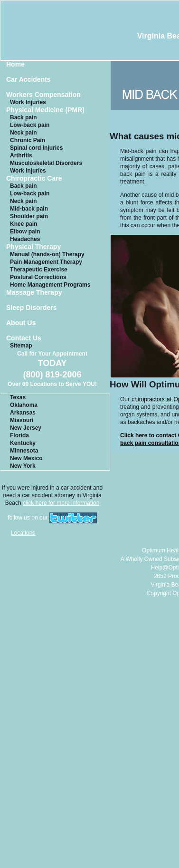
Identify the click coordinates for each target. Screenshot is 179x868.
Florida (19, 435)
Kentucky (23, 443)
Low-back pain (30, 125)
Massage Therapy (34, 293)
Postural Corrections (38, 277)
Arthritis (21, 155)
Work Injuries (28, 102)
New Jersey (26, 428)
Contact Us (24, 338)
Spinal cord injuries (36, 148)
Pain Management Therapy (46, 262)
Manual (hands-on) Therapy (47, 254)
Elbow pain (25, 231)
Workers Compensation (43, 95)
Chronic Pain (28, 140)
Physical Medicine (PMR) (45, 110)
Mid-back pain (29, 209)
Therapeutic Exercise (39, 270)
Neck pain (24, 133)
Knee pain (24, 224)
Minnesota (24, 451)
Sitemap (21, 346)
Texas (18, 397)
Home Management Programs (50, 285)
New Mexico (26, 458)
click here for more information (61, 503)
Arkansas (23, 413)
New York (23, 466)
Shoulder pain (29, 216)
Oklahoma (24, 405)
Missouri (22, 420)
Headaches (25, 239)
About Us (21, 323)
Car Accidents (28, 80)
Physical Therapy (33, 247)
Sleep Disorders (32, 308)
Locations (23, 533)
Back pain (24, 117)
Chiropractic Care (34, 178)
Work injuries (28, 171)
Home (15, 64)
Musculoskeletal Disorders (46, 163)
